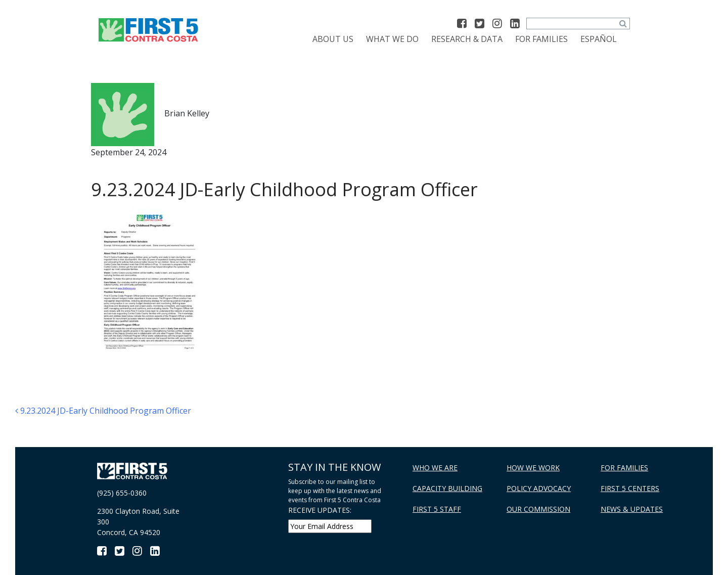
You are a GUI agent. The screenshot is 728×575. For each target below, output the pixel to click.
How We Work (533, 468)
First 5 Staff (437, 509)
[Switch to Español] (599, 39)
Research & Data (467, 39)
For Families (541, 39)
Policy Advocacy (539, 488)
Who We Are (435, 468)
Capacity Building (447, 488)
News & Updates (632, 509)
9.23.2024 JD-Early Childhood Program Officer (103, 411)
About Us (333, 39)
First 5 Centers (630, 488)
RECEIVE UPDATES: (320, 510)
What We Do (392, 39)
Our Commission (538, 509)
